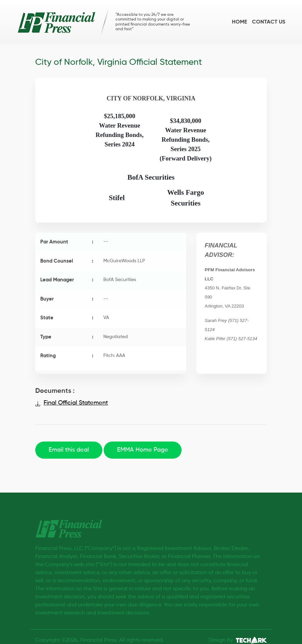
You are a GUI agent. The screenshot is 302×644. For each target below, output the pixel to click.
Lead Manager (67, 280)
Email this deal (69, 450)
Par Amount (67, 242)
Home (239, 22)
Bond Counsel (67, 261)
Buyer (67, 299)
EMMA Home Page (143, 450)
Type (67, 337)
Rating (67, 356)
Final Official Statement (76, 403)
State (67, 318)
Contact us (269, 22)
